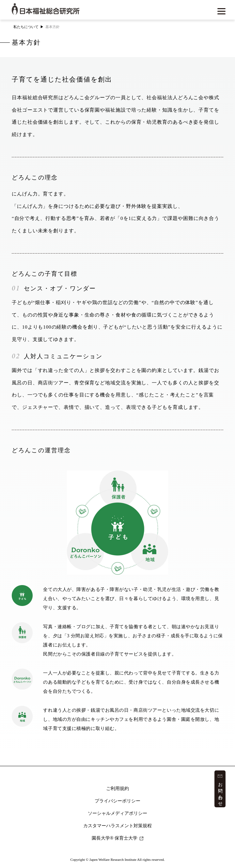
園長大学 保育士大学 (117, 838)
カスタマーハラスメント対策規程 (117, 826)
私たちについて (26, 27)
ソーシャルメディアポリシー (117, 813)
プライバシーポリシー (117, 801)
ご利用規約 (117, 789)
